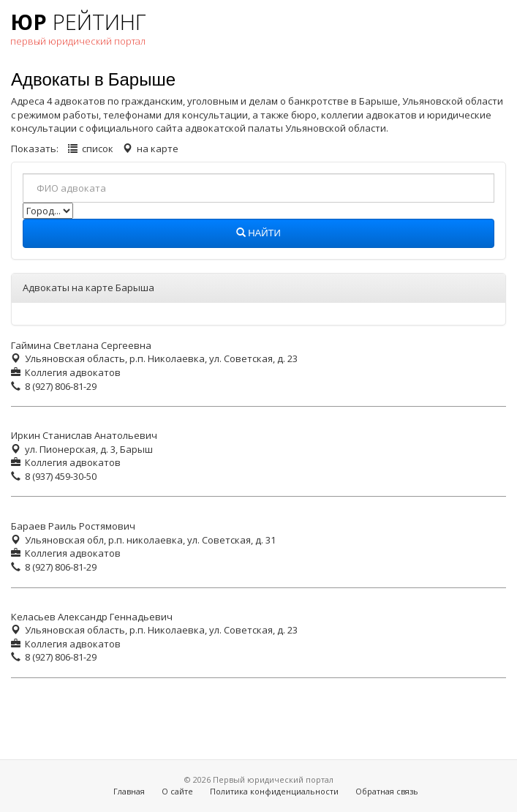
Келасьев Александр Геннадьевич (92, 617)
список (98, 149)
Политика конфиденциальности (274, 791)
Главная (129, 791)
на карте (158, 149)
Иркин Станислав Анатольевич (84, 435)
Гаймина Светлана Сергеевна (81, 345)
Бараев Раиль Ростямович (73, 526)
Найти (258, 233)
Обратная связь (387, 791)
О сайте (177, 791)
